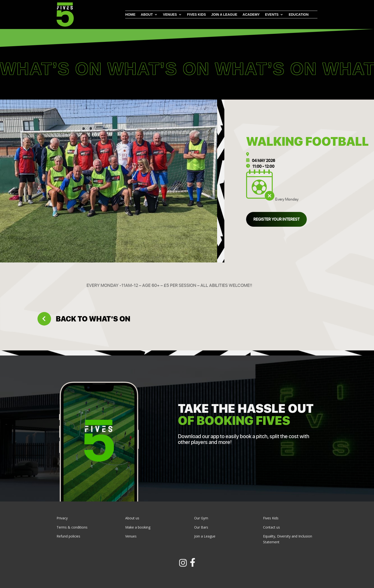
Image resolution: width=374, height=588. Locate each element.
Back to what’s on (84, 319)
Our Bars (201, 527)
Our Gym (201, 518)
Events (272, 15)
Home (130, 15)
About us (132, 518)
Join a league (224, 15)
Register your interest (276, 219)
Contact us (271, 527)
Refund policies (68, 536)
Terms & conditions (72, 527)
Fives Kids (197, 15)
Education (299, 15)
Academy (251, 15)
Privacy (62, 518)
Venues (170, 15)
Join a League (205, 536)
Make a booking (138, 527)
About (147, 15)
